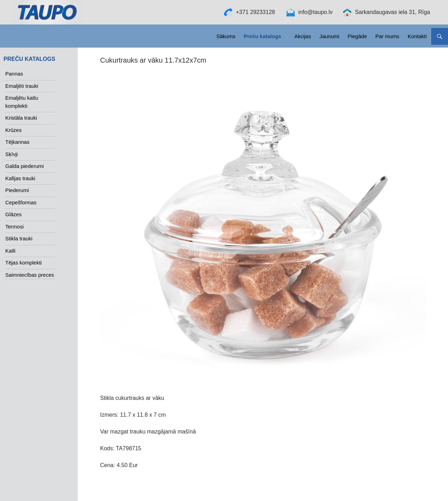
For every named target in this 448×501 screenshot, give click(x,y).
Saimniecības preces (30, 275)
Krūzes (13, 130)
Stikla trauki (19, 238)
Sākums (226, 36)
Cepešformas (21, 202)
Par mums (387, 36)
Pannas (14, 74)
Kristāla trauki (21, 118)
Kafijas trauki (20, 178)
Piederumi (17, 190)
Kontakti (417, 36)
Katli (10, 251)
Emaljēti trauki (22, 86)
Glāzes (13, 214)
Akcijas (303, 36)
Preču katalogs (262, 36)
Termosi (15, 227)
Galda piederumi (24, 166)
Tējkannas (17, 142)
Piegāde (357, 36)
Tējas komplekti (23, 263)
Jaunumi (330, 36)
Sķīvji (12, 154)
